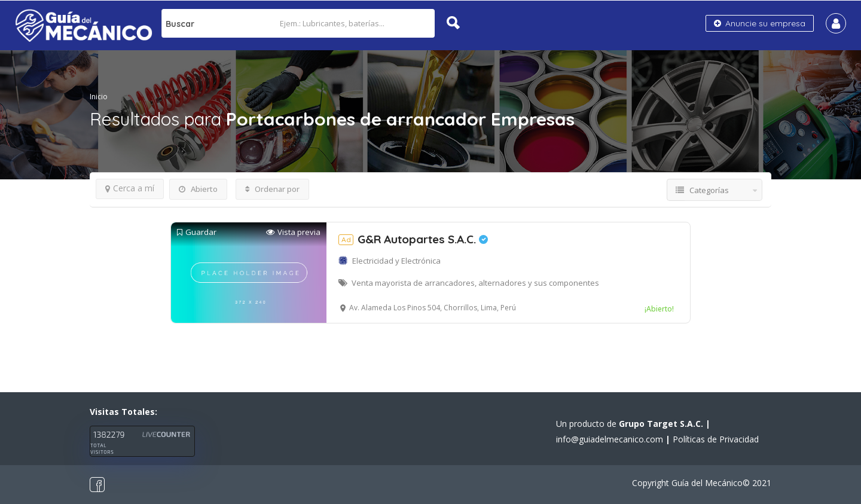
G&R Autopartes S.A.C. (413, 239)
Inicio (99, 97)
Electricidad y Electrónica (396, 261)
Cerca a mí (130, 188)
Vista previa (293, 232)
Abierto (198, 189)
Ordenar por (272, 189)
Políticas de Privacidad (716, 439)
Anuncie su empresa (760, 23)
